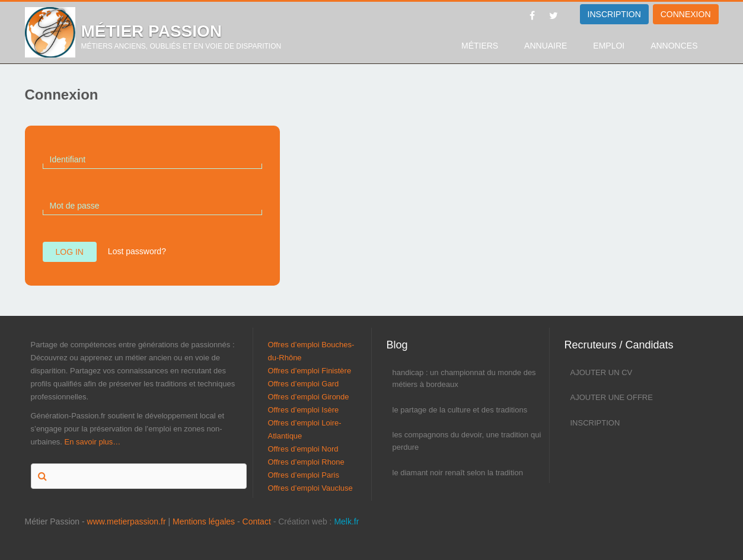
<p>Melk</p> (15, 533)
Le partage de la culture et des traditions (460, 410)
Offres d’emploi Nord (303, 449)
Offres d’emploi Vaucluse (310, 488)
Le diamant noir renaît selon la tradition (458, 473)
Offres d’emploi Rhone (306, 462)
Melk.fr (346, 521)
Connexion (686, 14)
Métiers (480, 46)
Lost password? (137, 251)
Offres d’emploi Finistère (310, 371)
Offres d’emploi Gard (304, 384)
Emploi (609, 46)
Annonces (674, 46)
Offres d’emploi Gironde (309, 397)
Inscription (595, 423)
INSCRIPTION (614, 14)
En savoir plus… (93, 442)
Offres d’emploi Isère (304, 410)
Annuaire (546, 46)
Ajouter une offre (612, 397)
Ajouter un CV (602, 372)
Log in (70, 252)
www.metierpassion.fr (127, 521)
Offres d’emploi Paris (304, 475)
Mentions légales (204, 521)
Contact (257, 521)
